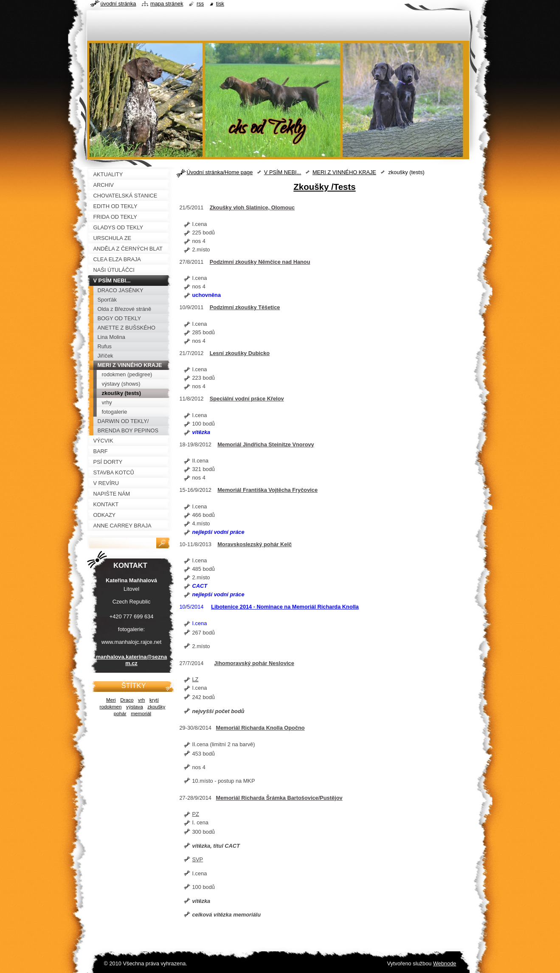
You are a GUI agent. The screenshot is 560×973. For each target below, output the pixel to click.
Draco (127, 700)
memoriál (141, 713)
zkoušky (156, 706)
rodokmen (111, 706)
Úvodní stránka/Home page (220, 172)
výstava (135, 706)
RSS (200, 4)
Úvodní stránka (118, 4)
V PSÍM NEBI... (283, 172)
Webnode (445, 963)
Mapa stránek (167, 4)
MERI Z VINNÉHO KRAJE (344, 172)
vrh (141, 700)
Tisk (220, 4)
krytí (154, 700)
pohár (120, 713)
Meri (111, 700)
